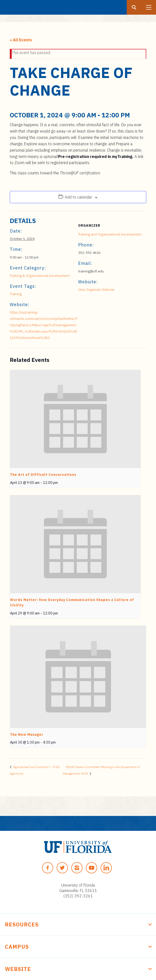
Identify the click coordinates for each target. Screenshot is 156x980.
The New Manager (27, 735)
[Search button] (134, 7)
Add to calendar (78, 197)
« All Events (21, 40)
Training (16, 294)
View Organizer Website (96, 290)
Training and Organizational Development (110, 234)
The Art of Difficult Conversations (43, 475)
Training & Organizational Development (40, 276)
